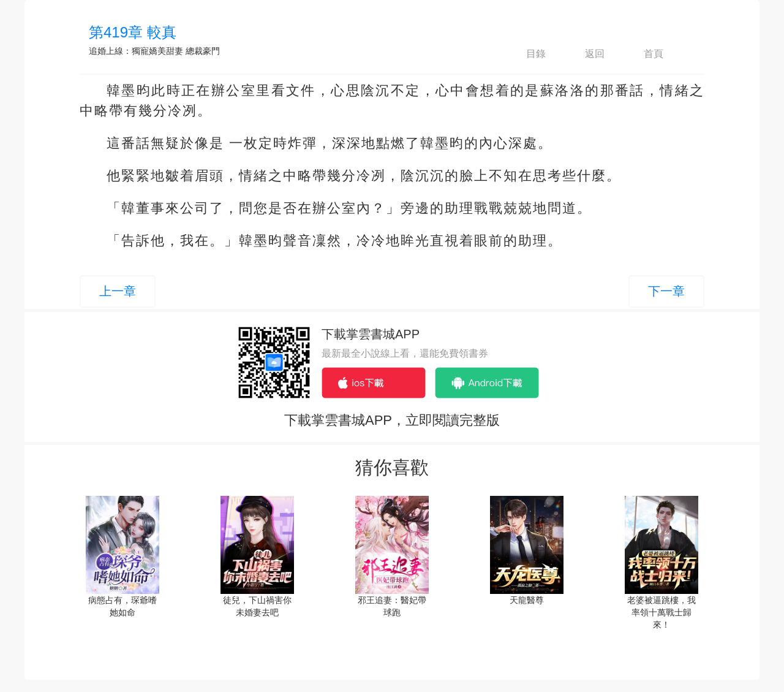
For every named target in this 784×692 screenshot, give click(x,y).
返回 (584, 54)
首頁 (643, 54)
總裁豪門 (203, 51)
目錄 (526, 54)
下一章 (666, 291)
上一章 (118, 291)
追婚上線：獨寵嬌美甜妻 (136, 51)
